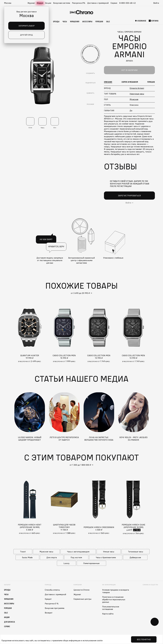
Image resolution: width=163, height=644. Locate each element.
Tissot (23, 552)
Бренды (56, 21)
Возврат (49, 613)
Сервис (114, 3)
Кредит (48, 599)
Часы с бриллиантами (106, 557)
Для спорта (52, 557)
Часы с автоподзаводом (78, 552)
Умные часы (109, 552)
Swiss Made (27, 557)
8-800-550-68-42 (127, 3)
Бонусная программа (55, 608)
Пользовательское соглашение (111, 608)
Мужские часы (46, 552)
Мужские (134, 99)
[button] (9, 3)
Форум (40, 3)
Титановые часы (136, 552)
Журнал (31, 3)
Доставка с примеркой (98, 3)
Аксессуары (87, 21)
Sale (108, 21)
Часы (65, 21)
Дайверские (135, 557)
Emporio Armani (137, 88)
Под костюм (76, 557)
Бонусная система (62, 3)
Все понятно (144, 639)
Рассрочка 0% (79, 3)
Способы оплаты (52, 590)
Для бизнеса (9, 622)
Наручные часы (137, 94)
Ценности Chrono (81, 590)
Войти (156, 3)
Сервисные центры (82, 599)
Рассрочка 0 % (52, 603)
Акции (48, 3)
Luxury (66, 563)
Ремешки (99, 21)
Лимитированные (91, 563)
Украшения (75, 21)
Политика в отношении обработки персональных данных (114, 599)
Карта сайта (108, 614)
